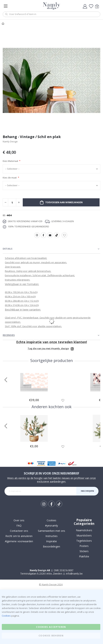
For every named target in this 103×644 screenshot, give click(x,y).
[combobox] (51, 14)
